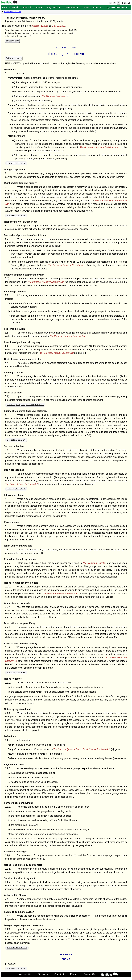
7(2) (7, 474)
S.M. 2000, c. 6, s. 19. (35, 405)
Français (126, 3)
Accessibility (25, 974)
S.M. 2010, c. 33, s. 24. (16, 440)
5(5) (7, 346)
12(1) (8, 683)
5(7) (7, 376)
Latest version (13, 41)
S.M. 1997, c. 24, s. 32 (16, 405)
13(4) (8, 855)
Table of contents (14, 58)
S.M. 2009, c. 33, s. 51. (16, 163)
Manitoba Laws (10, 7)
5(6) (7, 363)
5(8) (7, 396)
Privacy (74, 974)
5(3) (7, 295)
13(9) (8, 929)
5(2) (7, 278)
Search (27, 7)
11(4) (8, 627)
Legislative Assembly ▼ (117, 8)
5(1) (7, 239)
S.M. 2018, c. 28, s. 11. (16, 672)
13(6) (8, 882)
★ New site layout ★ (12, 12)
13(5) (8, 869)
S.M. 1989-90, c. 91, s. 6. (17, 948)
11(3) (8, 607)
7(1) (7, 450)
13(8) (8, 916)
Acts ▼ (40, 8)
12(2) (8, 713)
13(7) (8, 899)
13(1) (8, 740)
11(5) (8, 647)
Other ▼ (97, 8)
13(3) (8, 807)
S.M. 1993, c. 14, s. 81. (16, 215)
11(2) (8, 586)
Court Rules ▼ (72, 8)
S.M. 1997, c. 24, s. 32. (16, 968)
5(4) (7, 332)
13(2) (8, 768)
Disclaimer (43, 974)
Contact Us (89, 974)
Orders (86, 8)
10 (6, 549)
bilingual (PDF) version (53, 21)
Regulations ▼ (54, 8)
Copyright (59, 974)
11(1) (8, 563)
